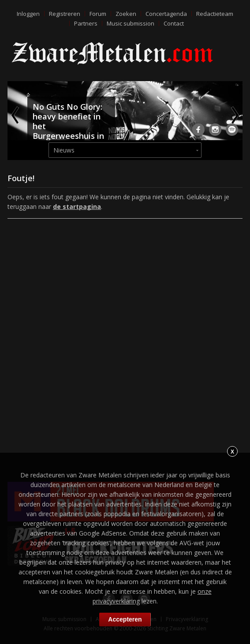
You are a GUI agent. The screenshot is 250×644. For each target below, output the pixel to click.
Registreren (65, 14)
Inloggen (28, 14)
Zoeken (126, 14)
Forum (98, 14)
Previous (16, 115)
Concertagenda (166, 14)
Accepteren (125, 619)
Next (234, 115)
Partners (86, 23)
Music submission (131, 23)
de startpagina (77, 207)
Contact (174, 23)
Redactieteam (215, 14)
